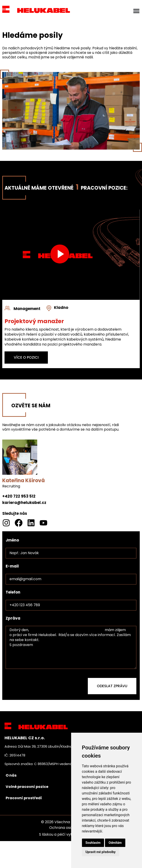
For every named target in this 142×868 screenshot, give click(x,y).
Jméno (12, 540)
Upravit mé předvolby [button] (101, 852)
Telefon (13, 592)
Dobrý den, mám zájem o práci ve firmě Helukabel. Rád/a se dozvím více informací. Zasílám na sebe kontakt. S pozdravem (71, 647)
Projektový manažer (34, 321)
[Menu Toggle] (136, 11)
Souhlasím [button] (93, 843)
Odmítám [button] (115, 843)
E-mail (12, 566)
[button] (60, 255)
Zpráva (13, 618)
